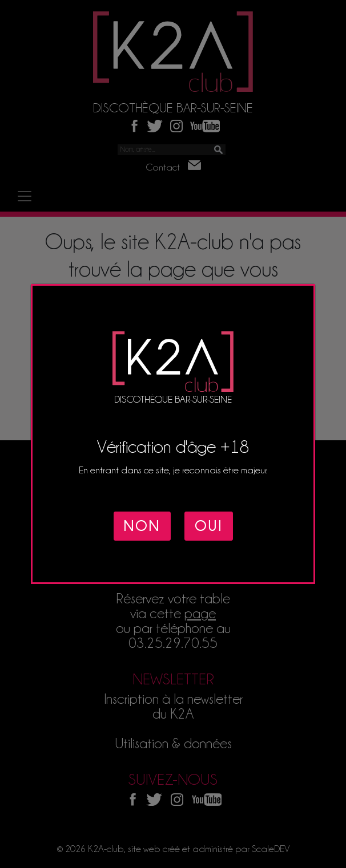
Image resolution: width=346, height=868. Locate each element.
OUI (209, 526)
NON (142, 526)
